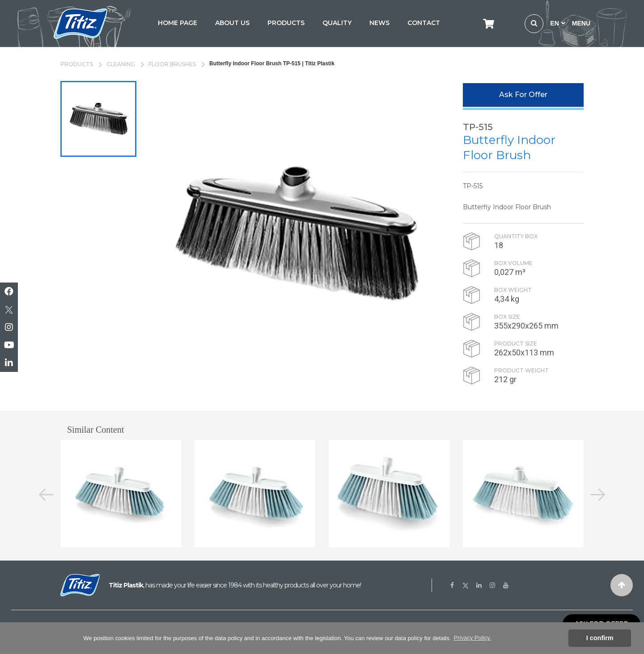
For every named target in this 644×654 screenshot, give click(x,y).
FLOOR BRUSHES (172, 64)
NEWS (379, 23)
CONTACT (424, 23)
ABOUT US (232, 23)
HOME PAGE (178, 23)
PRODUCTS (286, 23)
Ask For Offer (523, 95)
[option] (98, 119)
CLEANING (121, 64)
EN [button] (557, 23)
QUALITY (337, 23)
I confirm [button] (600, 638)
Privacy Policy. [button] (473, 638)
